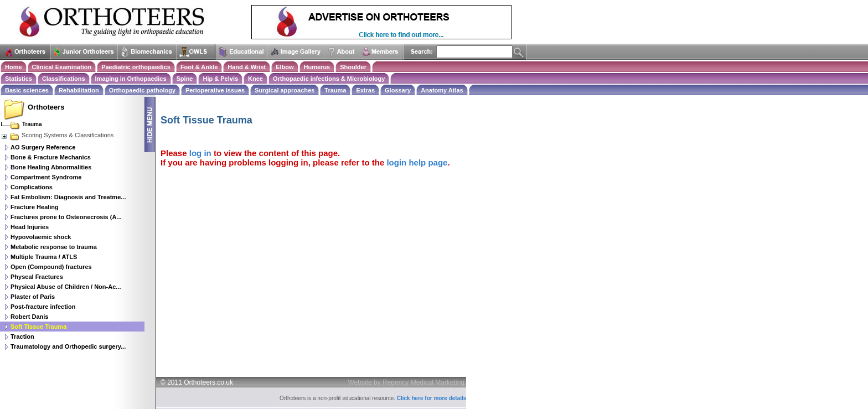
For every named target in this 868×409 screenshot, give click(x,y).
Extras (365, 90)
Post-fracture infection (43, 307)
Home (14, 67)
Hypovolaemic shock (41, 237)
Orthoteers (46, 107)
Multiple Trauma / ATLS (44, 257)
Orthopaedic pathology (142, 90)
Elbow (285, 67)
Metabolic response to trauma (54, 247)
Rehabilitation (79, 90)
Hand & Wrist (247, 67)
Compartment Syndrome (46, 177)
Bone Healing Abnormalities (51, 167)
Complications (32, 187)
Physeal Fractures (37, 277)
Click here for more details (432, 398)
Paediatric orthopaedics (136, 67)
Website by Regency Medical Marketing (407, 382)
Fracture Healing (35, 207)
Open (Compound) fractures (51, 267)
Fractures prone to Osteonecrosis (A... (66, 217)
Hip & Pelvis (220, 79)
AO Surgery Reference (43, 147)
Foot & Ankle (199, 67)
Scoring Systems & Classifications (57, 135)
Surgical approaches (285, 90)
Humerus (317, 67)
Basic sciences (27, 90)
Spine (185, 79)
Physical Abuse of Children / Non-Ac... (66, 287)
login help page (417, 162)
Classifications (64, 79)
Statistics (19, 79)
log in (200, 153)
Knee (255, 79)
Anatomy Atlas (442, 90)
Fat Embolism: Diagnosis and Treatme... (68, 197)
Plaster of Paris (33, 297)
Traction (22, 336)
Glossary (398, 90)
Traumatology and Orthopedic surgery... (68, 346)
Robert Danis (29, 317)
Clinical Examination (62, 67)
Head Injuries (30, 227)
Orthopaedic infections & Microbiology (329, 79)
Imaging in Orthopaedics (131, 79)
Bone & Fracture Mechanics (51, 157)
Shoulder (353, 67)
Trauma (335, 90)
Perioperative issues (215, 90)
